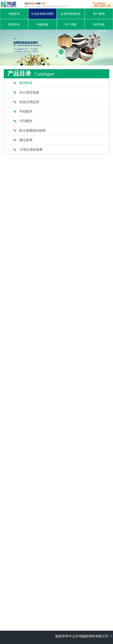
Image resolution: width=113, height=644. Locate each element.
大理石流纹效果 (31, 150)
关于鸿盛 (71, 25)
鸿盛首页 (14, 14)
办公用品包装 (29, 92)
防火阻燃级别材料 (33, 131)
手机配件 (26, 112)
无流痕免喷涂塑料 (42, 14)
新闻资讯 (14, 25)
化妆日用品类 (29, 102)
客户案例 (99, 14)
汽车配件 (26, 121)
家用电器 (26, 83)
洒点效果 (26, 140)
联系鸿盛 (99, 25)
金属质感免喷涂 (71, 14)
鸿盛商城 (42, 25)
